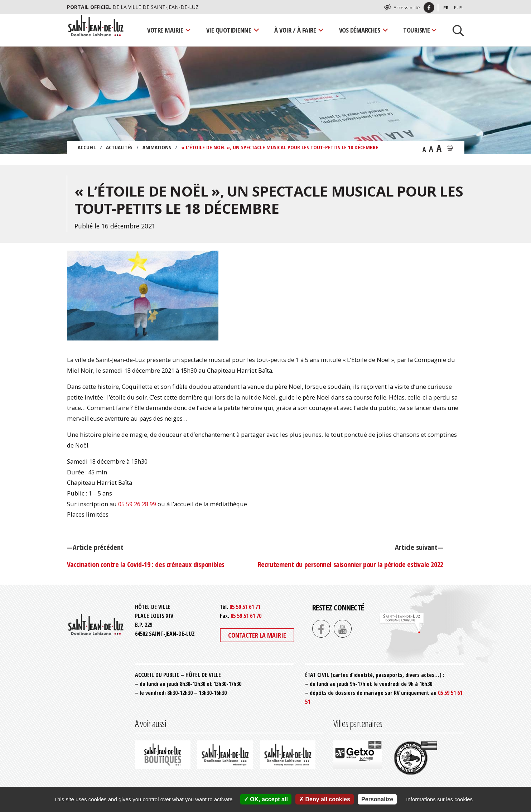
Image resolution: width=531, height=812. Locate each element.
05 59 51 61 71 (245, 607)
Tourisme (416, 30)
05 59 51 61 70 (246, 616)
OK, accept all (266, 799)
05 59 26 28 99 (137, 504)
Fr (446, 8)
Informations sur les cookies (439, 799)
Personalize (377, 799)
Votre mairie (165, 30)
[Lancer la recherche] (455, 30)
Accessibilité (407, 8)
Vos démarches (360, 30)
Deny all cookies (325, 799)
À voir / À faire (295, 30)
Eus (458, 8)
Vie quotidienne (229, 30)
